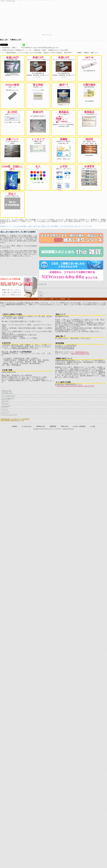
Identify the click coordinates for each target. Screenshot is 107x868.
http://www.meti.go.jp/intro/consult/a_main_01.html (75, 386)
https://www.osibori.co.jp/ (80, 354)
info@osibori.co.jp (82, 352)
